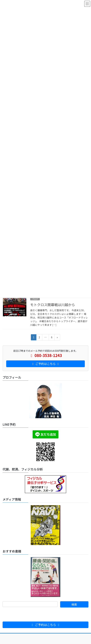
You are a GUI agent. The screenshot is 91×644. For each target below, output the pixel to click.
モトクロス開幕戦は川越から (53, 305)
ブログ (35, 299)
